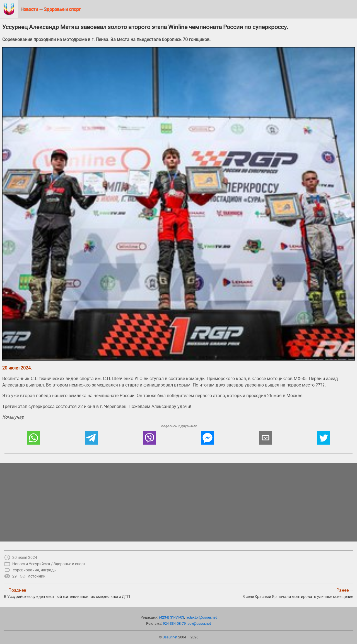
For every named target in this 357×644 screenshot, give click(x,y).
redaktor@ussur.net (201, 617)
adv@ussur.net (199, 623)
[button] (33, 438)
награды (49, 570)
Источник (37, 576)
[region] (178, 502)
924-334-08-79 (174, 623)
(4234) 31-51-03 (172, 617)
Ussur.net (170, 637)
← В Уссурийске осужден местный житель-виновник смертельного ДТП (67, 593)
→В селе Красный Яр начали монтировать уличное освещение (298, 593)
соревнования (26, 570)
